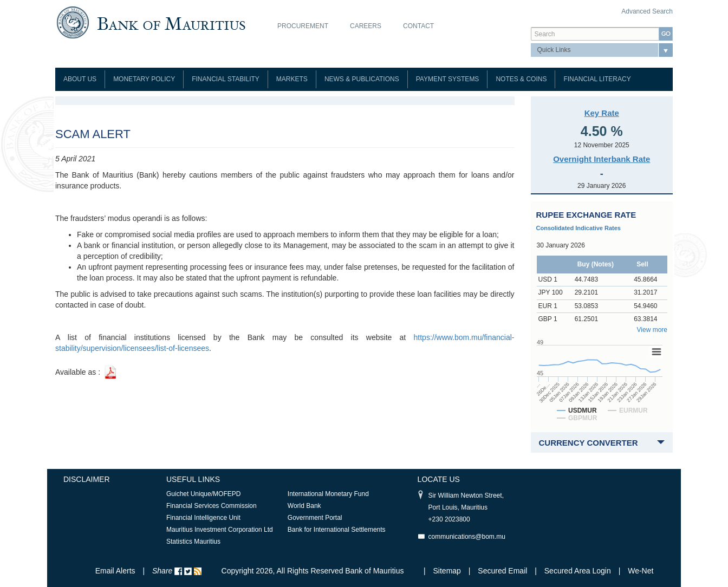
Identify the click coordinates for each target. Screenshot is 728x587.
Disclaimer (87, 479)
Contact (418, 26)
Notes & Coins (521, 79)
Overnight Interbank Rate (602, 159)
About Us (80, 79)
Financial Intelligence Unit (203, 518)
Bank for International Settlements (337, 530)
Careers (366, 26)
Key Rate (602, 113)
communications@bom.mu (467, 537)
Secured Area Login (578, 571)
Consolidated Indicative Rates (578, 228)
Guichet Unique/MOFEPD (203, 494)
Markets (292, 79)
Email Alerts (115, 571)
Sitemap (448, 571)
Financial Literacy (597, 79)
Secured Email (502, 571)
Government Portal (315, 518)
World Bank (304, 506)
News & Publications (362, 79)
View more (652, 330)
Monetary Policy (144, 79)
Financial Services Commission (212, 506)
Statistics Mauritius (193, 542)
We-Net (641, 571)
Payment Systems (448, 79)
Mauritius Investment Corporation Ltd (220, 530)
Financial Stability (226, 79)
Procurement (303, 26)
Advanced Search (647, 11)
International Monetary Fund (328, 494)
